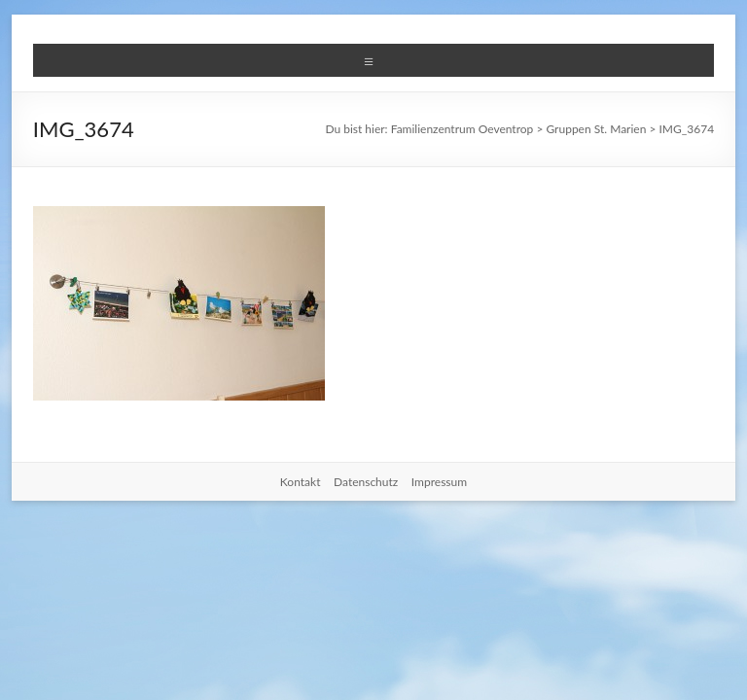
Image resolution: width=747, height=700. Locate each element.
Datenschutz (366, 482)
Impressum (439, 482)
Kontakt (301, 482)
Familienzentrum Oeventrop (462, 129)
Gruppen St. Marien (596, 129)
